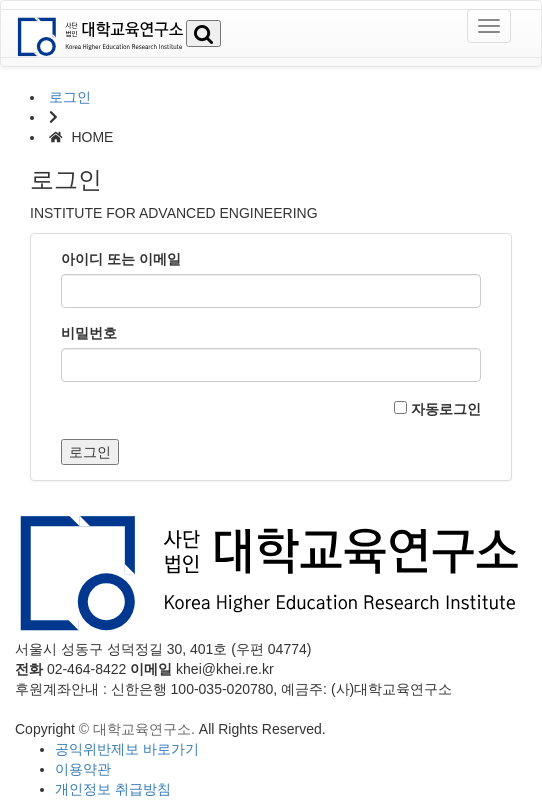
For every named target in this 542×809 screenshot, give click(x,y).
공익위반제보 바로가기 (127, 749)
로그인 (70, 97)
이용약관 (83, 769)
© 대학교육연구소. (137, 729)
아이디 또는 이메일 (121, 259)
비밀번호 (89, 333)
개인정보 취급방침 (113, 789)
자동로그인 (437, 409)
